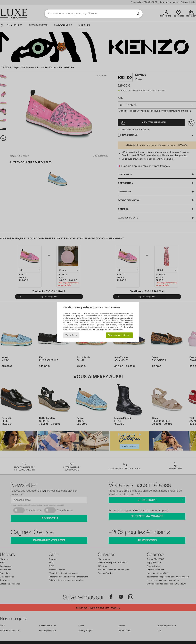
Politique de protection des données (107, 329)
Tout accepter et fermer (119, 335)
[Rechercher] (138, 14)
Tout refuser (71, 335)
